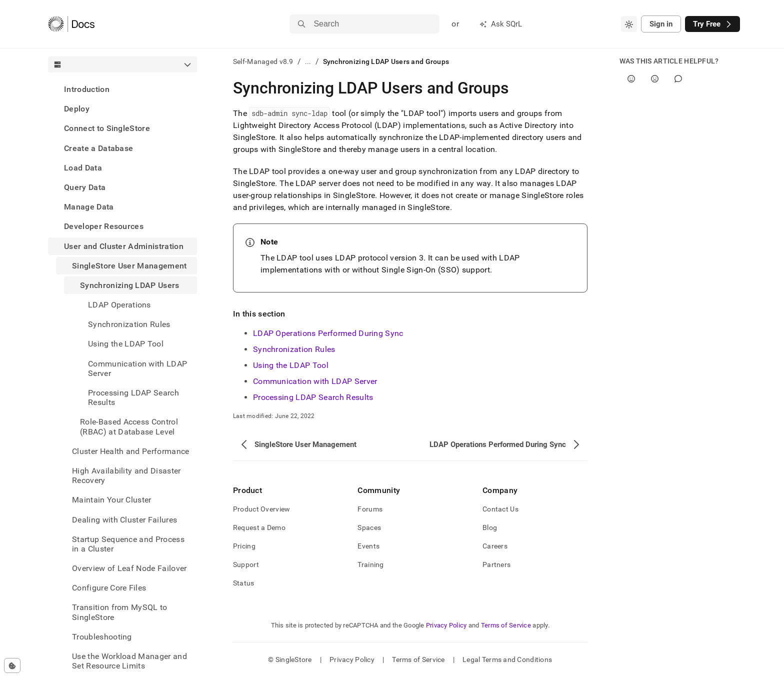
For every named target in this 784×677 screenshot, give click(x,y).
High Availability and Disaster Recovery (126, 475)
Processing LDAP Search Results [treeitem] (133, 397)
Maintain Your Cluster (112, 500)
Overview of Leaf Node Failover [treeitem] (129, 568)
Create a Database (98, 148)
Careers (495, 546)
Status (244, 583)
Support (246, 564)
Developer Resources (104, 226)
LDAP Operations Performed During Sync (328, 333)
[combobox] (629, 24)
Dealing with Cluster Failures (124, 520)
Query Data (85, 187)
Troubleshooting (102, 637)
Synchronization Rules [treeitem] (129, 324)
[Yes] (631, 79)
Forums (370, 509)
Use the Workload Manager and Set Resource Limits (129, 661)
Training (370, 564)
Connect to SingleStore (107, 128)
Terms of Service (506, 625)
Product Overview (261, 509)
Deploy (77, 109)
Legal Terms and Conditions (507, 659)
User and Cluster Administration (124, 246)
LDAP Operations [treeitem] (119, 305)
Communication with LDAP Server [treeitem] (137, 368)
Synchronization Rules (294, 349)
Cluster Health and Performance (131, 451)
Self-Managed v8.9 (263, 61)
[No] (655, 79)
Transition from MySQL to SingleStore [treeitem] (120, 612)
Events (368, 546)
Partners (496, 564)
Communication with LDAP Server (315, 381)
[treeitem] (122, 89)
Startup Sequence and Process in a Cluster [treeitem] (128, 544)
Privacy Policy (446, 625)
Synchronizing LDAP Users (130, 285)
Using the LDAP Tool (291, 365)
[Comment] (678, 79)
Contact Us (500, 509)
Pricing (244, 546)
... (308, 61)
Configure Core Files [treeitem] (109, 588)
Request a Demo (259, 527)
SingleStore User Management (129, 266)
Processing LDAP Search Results (313, 397)
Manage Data (89, 207)
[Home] (71, 24)
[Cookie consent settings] (12, 665)
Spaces (369, 527)
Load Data (83, 168)
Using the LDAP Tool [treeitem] (126, 344)
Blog (490, 527)
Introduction (87, 89)
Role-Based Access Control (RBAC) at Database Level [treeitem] (129, 426)
